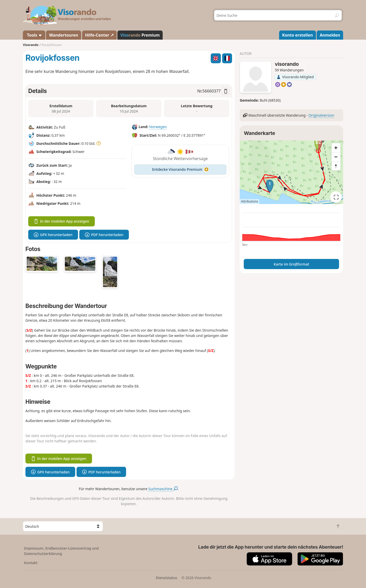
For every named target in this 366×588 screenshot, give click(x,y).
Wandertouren (64, 35)
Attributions (249, 201)
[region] (291, 172)
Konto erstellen (298, 35)
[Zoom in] (336, 148)
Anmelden (330, 35)
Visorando (31, 45)
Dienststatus (166, 578)
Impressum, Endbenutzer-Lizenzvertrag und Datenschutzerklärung (62, 551)
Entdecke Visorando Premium (180, 169)
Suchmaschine (163, 489)
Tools (34, 35)
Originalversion (321, 115)
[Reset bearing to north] (336, 166)
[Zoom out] (336, 157)
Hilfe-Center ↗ (99, 35)
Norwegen (158, 127)
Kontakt (31, 563)
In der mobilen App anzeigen (62, 221)
